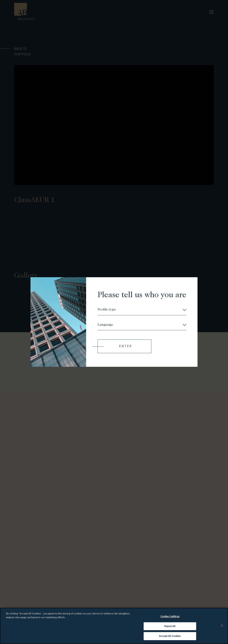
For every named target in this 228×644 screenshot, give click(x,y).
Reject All (170, 626)
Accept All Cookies (170, 636)
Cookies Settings (170, 617)
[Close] (222, 626)
